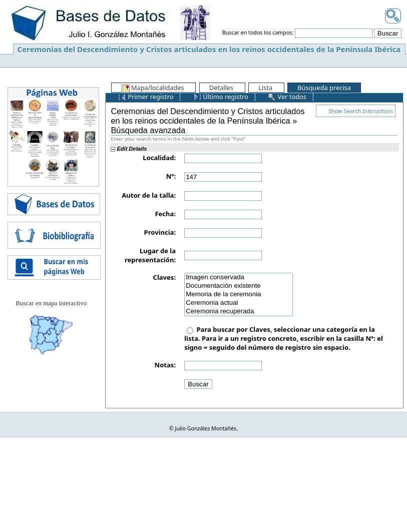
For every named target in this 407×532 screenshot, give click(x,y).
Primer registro (146, 97)
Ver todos (287, 97)
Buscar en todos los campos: (258, 33)
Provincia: (160, 232)
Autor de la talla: (149, 195)
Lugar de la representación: (150, 255)
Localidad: (159, 158)
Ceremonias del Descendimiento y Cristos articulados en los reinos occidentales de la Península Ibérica (209, 49)
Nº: (171, 176)
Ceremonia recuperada (239, 312)
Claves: (165, 277)
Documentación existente (239, 286)
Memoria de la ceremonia (239, 295)
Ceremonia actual (239, 303)
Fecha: (165, 214)
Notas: (165, 365)
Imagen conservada (239, 278)
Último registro (221, 97)
